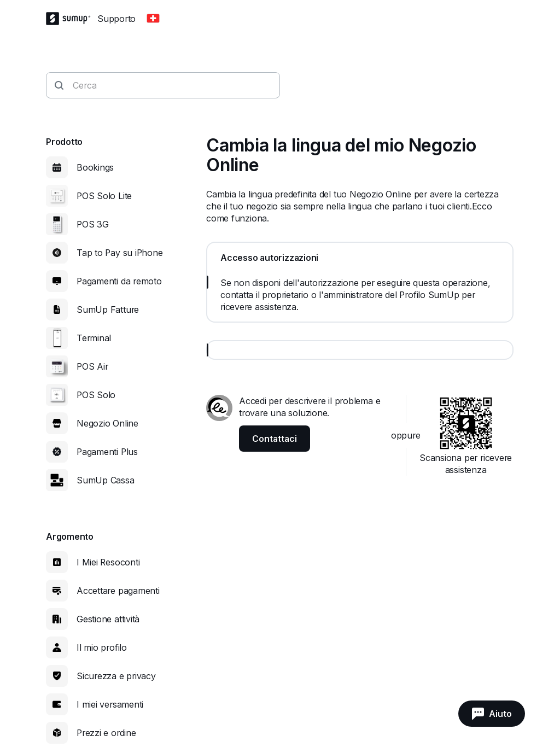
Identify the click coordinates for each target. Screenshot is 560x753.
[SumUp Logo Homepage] (72, 19)
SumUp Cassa (106, 480)
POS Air (92, 366)
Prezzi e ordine (106, 733)
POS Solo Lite (104, 196)
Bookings (95, 167)
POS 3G (93, 224)
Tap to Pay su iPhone (120, 253)
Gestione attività (108, 619)
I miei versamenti (110, 704)
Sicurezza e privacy (116, 676)
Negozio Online (107, 423)
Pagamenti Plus (107, 452)
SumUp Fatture (108, 310)
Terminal (94, 338)
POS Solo (96, 395)
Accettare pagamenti (118, 591)
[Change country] (153, 19)
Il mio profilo (102, 647)
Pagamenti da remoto (119, 281)
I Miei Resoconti (108, 562)
